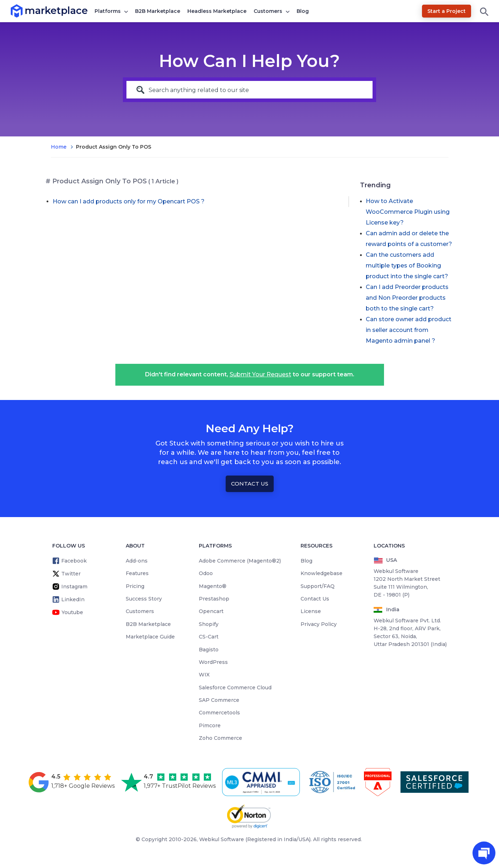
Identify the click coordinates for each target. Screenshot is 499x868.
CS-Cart (209, 637)
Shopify (209, 624)
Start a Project (447, 11)
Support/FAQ (318, 586)
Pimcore (210, 725)
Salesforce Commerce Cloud (235, 688)
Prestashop (214, 599)
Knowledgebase (322, 573)
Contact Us (250, 484)
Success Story (144, 599)
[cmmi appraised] (262, 782)
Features (137, 573)
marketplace (25, 11)
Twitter (71, 574)
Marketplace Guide (150, 637)
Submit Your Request (260, 374)
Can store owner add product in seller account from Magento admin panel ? (409, 330)
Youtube (72, 612)
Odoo (206, 573)
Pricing (135, 586)
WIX (204, 675)
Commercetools (219, 713)
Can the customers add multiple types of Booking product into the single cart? (407, 266)
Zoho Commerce (220, 738)
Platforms (108, 11)
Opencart (211, 611)
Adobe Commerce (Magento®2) (240, 561)
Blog (303, 11)
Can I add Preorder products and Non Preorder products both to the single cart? (407, 298)
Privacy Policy (319, 624)
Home (59, 147)
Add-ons (137, 561)
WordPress (213, 662)
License (311, 611)
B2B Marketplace (158, 11)
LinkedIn (73, 599)
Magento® (213, 586)
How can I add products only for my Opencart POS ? (129, 201)
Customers (268, 11)
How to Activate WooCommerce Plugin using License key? (408, 212)
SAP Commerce (219, 700)
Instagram (74, 587)
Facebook (74, 561)
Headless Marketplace (217, 11)
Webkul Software (222, 839)
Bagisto (209, 650)
